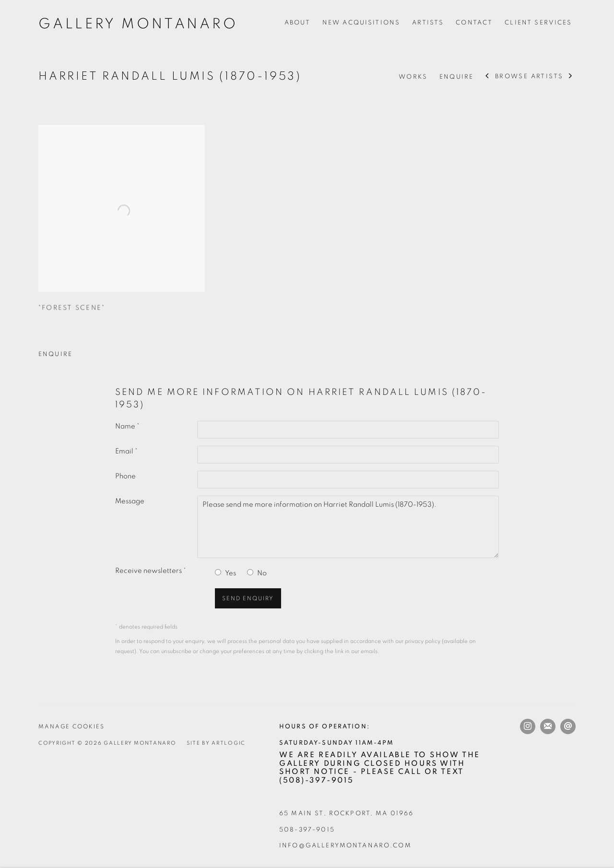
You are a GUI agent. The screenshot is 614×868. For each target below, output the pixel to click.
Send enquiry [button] (248, 599)
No (262, 573)
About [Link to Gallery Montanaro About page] (297, 23)
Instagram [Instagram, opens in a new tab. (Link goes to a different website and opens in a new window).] (528, 726)
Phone (125, 476)
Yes (230, 573)
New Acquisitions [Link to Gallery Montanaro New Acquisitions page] (361, 23)
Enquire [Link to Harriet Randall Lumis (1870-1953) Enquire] (456, 77)
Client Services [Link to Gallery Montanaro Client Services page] (538, 23)
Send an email (568, 726)
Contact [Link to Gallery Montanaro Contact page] (474, 23)
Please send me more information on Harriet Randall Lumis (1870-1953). (348, 527)
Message (130, 501)
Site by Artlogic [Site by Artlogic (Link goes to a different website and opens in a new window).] (216, 743)
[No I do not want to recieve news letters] (250, 572)
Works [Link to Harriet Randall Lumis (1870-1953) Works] (413, 77)
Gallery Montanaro (138, 24)
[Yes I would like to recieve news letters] (218, 572)
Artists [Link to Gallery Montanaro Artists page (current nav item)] (428, 23)
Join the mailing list (548, 726)
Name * (127, 426)
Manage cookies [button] (71, 727)
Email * (126, 451)
